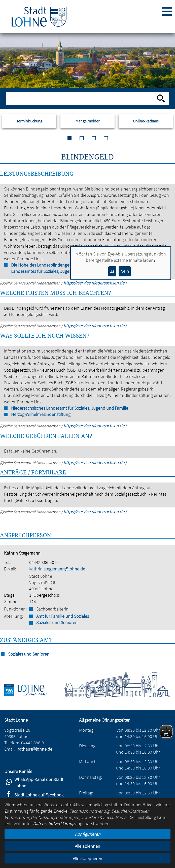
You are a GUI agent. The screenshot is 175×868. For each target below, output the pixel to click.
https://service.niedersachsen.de (94, 326)
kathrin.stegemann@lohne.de (57, 569)
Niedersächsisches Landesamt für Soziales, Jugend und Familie (70, 408)
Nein (125, 271)
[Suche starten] (161, 99)
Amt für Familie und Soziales (63, 616)
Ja (112, 271)
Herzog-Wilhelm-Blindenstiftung (41, 414)
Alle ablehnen (87, 846)
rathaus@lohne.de (35, 749)
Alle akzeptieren (87, 859)
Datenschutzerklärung (54, 824)
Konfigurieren (88, 834)
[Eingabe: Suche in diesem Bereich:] (82, 99)
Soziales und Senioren (57, 622)
